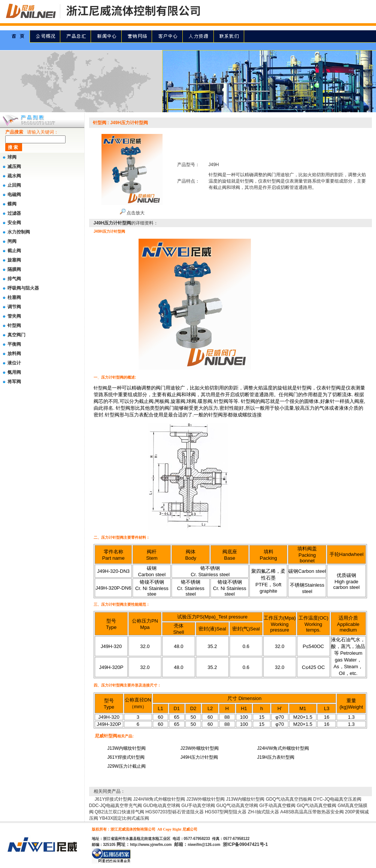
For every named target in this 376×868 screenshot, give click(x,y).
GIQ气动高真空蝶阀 (316, 806)
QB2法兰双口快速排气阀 (119, 812)
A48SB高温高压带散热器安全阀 (312, 812)
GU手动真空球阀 (198, 806)
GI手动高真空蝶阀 (277, 806)
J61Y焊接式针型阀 (113, 799)
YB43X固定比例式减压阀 (124, 818)
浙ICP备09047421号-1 (245, 844)
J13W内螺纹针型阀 (245, 799)
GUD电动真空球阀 (162, 806)
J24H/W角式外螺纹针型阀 (159, 799)
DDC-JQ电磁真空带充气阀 (116, 806)
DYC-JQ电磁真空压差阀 (337, 799)
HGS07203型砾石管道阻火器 (174, 812)
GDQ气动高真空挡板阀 (289, 799)
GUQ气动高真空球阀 (237, 806)
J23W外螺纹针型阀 (206, 799)
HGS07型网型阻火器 (226, 812)
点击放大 (132, 213)
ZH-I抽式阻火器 (263, 812)
